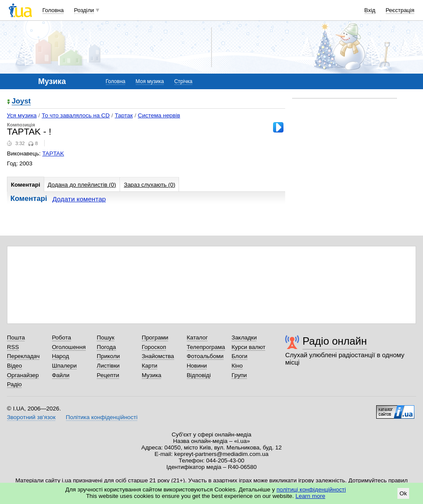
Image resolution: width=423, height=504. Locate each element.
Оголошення (69, 347)
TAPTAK (53, 153)
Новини (197, 366)
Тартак (124, 115)
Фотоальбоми (205, 356)
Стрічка (183, 81)
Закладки (244, 338)
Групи (239, 375)
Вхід (370, 10)
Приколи (108, 356)
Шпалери (64, 366)
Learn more (311, 496)
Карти (150, 366)
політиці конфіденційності (311, 489)
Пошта (16, 338)
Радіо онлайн (335, 341)
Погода (106, 347)
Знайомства (158, 356)
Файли (61, 375)
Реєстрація (400, 10)
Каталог (197, 338)
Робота (62, 338)
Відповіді (199, 375)
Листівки (108, 366)
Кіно (237, 366)
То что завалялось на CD (76, 115)
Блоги (239, 356)
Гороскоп (154, 347)
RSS (13, 347)
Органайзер (23, 375)
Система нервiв (159, 115)
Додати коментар (79, 199)
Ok (403, 493)
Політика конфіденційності (102, 417)
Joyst (21, 102)
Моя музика (150, 81)
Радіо (14, 384)
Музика (151, 375)
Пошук (106, 338)
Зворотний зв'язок (31, 417)
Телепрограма (206, 347)
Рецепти (108, 375)
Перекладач (23, 356)
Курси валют (248, 347)
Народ (61, 356)
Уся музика (22, 115)
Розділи (84, 10)
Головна (53, 10)
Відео (15, 366)
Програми (155, 338)
